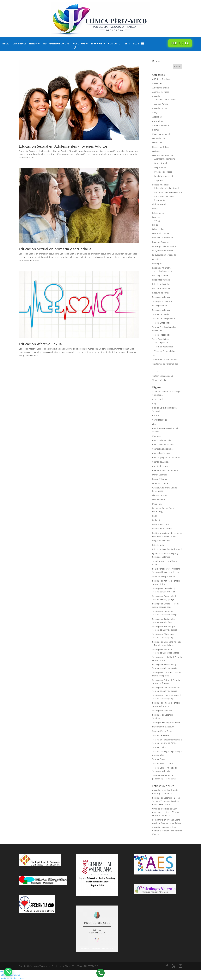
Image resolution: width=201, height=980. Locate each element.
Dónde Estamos (160, 475)
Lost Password (159, 500)
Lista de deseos (159, 495)
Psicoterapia (158, 545)
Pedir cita (180, 43)
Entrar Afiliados (159, 479)
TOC (154, 355)
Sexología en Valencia (162, 301)
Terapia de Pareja (161, 735)
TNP (156, 372)
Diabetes (156, 151)
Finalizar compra (160, 483)
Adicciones (157, 83)
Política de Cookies (161, 524)
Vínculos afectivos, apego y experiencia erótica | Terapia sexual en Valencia (166, 812)
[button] (8, 972)
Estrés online (158, 213)
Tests (127, 44)
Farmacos (157, 217)
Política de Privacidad (162, 529)
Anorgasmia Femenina (165, 159)
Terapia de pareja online (164, 318)
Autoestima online (161, 125)
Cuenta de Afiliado (161, 462)
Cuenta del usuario (161, 466)
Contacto (114, 44)
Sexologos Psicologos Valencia (166, 722)
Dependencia (158, 138)
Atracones (157, 117)
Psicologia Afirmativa (162, 268)
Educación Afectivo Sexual (41, 344)
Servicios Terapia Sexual (164, 576)
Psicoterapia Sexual (161, 288)
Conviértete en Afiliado (163, 445)
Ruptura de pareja (161, 293)
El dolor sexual (159, 204)
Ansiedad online (160, 108)
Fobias (155, 225)
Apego (155, 112)
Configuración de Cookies (12, 978)
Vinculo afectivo (160, 380)
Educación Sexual (160, 185)
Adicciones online (161, 88)
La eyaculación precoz (163, 251)
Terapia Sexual (159, 759)
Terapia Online (159, 747)
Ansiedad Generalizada (165, 100)
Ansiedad (157, 96)
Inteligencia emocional (163, 238)
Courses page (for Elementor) (166, 458)
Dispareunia (160, 168)
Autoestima (158, 121)
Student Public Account (163, 727)
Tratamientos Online (56, 44)
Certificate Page (160, 420)
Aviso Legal (157, 399)
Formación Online (161, 233)
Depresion (157, 143)
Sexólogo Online (160, 306)
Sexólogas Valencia (161, 297)
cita (154, 424)
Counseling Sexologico (163, 453)
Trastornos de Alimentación (165, 360)
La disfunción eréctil (164, 176)
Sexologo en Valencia (162, 710)
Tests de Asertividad (164, 347)
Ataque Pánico (161, 104)
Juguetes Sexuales (161, 242)
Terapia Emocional (161, 323)
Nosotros (79, 44)
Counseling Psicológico (163, 449)
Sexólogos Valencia (161, 310)
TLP (156, 367)
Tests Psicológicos (161, 339)
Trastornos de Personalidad (165, 364)
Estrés (155, 209)
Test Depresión (161, 342)
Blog (136, 44)
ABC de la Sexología (161, 79)
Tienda (33, 44)
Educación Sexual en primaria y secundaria (55, 249)
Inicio (6, 44)
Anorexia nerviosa (161, 92)
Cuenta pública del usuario (165, 470)
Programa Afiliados (161, 541)
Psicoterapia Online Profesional (167, 549)
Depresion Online (161, 147)
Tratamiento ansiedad (163, 376)
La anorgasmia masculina (164, 246)
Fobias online (158, 229)
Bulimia (156, 130)
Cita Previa (19, 44)
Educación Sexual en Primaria (168, 192)
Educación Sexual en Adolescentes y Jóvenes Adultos (63, 146)
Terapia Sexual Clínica (163, 763)
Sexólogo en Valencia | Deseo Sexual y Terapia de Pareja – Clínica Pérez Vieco (166, 801)
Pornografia (158, 264)
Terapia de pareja (161, 314)
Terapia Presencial (161, 335)
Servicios (97, 44)
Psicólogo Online (160, 275)
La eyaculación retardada (164, 255)
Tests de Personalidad (165, 351)
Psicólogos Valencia (161, 280)
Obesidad (157, 259)
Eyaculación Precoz (163, 172)
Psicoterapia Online (161, 284)
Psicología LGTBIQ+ (163, 271)
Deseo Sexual (161, 163)
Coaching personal (161, 134)
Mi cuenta (157, 504)
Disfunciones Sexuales (163, 155)
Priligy (157, 220)
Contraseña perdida (162, 440)
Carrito (155, 415)
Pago (155, 516)
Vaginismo (159, 180)
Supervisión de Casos (162, 731)
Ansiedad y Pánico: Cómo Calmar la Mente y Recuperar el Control (167, 831)
